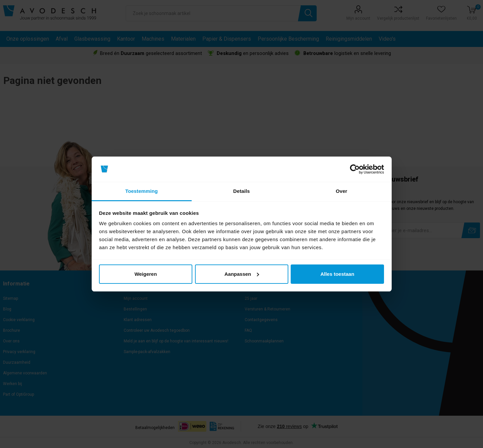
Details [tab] (242, 191)
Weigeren (145, 274)
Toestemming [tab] (142, 191)
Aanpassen (242, 274)
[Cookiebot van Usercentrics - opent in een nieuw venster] (355, 169)
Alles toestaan (337, 274)
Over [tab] (341, 191)
